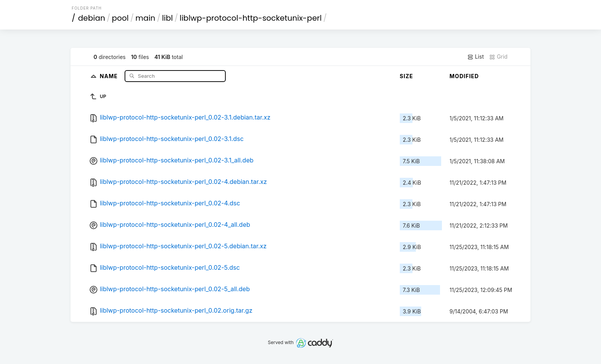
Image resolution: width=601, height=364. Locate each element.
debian (92, 18)
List (475, 57)
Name (109, 76)
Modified (464, 76)
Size (406, 76)
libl (167, 18)
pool (120, 18)
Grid (498, 57)
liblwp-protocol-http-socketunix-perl (251, 18)
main (145, 18)
